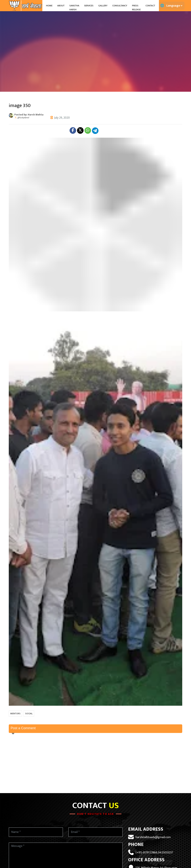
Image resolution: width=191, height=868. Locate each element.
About (61, 6)
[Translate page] (174, 6)
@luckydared (23, 118)
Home (49, 6)
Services (89, 6)
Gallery (103, 6)
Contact (150, 6)
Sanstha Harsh (74, 8)
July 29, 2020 (62, 118)
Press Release (136, 8)
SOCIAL (29, 714)
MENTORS (15, 714)
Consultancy (120, 6)
